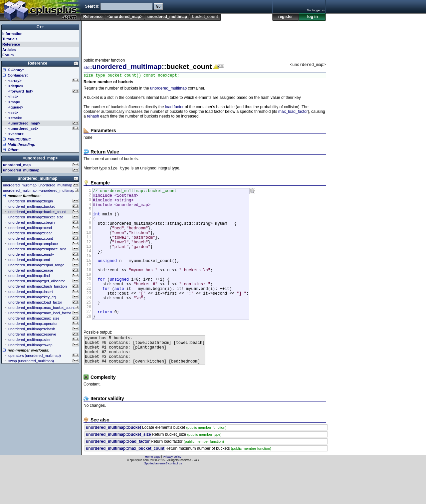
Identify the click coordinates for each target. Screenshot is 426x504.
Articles (9, 50)
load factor (174, 108)
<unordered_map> (125, 17)
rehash (93, 117)
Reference (93, 17)
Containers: (18, 75)
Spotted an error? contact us (163, 499)
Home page (153, 492)
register (286, 17)
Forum (8, 55)
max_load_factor (293, 113)
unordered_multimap (167, 17)
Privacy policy (172, 492)
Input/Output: (19, 139)
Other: (13, 150)
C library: (16, 70)
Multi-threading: (21, 144)
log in (313, 17)
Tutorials (10, 39)
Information (12, 34)
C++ (40, 27)
